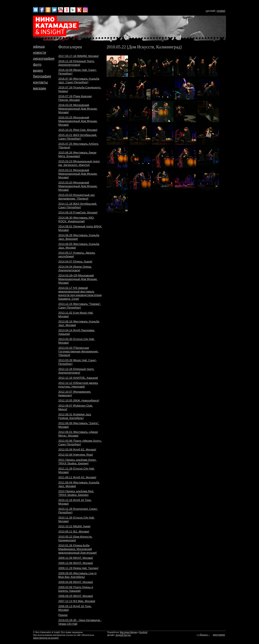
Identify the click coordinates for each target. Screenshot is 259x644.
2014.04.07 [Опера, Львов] (75, 262)
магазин (40, 88)
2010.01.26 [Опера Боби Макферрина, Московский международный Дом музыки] (78, 549)
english (221, 11)
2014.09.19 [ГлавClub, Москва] (78, 212)
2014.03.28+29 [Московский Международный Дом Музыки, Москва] (78, 279)
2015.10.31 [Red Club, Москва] (78, 130)
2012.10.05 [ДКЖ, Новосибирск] (79, 400)
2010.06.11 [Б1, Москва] (74, 531)
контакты (40, 82)
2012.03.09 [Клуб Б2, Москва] (77, 449)
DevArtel (143, 632)
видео (38, 70)
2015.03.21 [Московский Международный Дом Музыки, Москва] (78, 174)
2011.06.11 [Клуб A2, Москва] (77, 477)
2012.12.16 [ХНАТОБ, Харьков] (78, 378)
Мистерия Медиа (128, 632)
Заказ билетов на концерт (46, 638)
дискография (44, 58)
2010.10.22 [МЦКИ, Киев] (74, 526)
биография (42, 76)
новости (40, 52)
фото (37, 64)
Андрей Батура (123, 635)
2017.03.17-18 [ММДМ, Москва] (78, 56)
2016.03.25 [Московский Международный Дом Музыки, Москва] (78, 121)
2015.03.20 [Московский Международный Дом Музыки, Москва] (78, 186)
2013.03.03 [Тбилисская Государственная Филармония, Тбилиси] (78, 351)
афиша (39, 46)
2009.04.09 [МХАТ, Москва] (76, 582)
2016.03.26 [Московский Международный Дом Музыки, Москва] (78, 109)
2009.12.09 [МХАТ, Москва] (76, 558)
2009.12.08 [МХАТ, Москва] (76, 563)
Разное (63, 615)
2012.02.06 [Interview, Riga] (76, 455)
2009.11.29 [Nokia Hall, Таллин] (78, 568)
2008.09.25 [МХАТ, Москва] (76, 596)
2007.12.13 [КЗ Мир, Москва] (77, 601)
